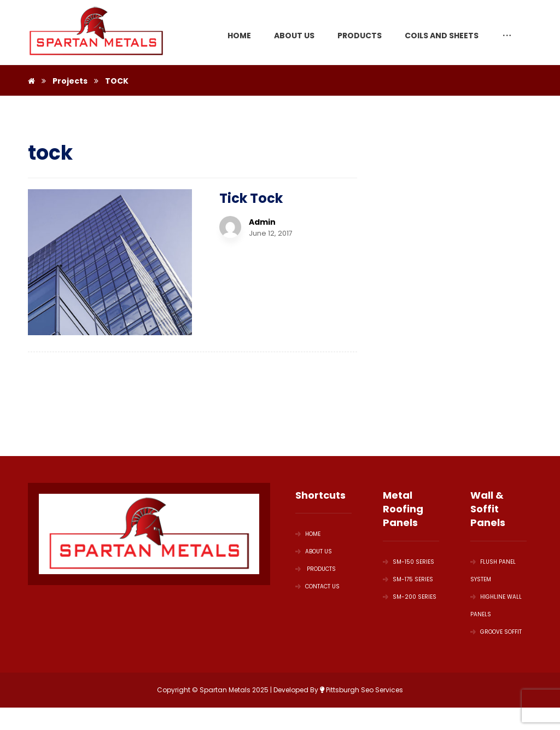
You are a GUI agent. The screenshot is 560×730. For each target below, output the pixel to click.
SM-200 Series (410, 597)
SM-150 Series (409, 562)
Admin (262, 222)
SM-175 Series (408, 579)
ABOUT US (314, 551)
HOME (308, 534)
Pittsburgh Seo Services (361, 690)
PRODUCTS (316, 569)
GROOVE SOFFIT (496, 632)
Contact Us (317, 586)
